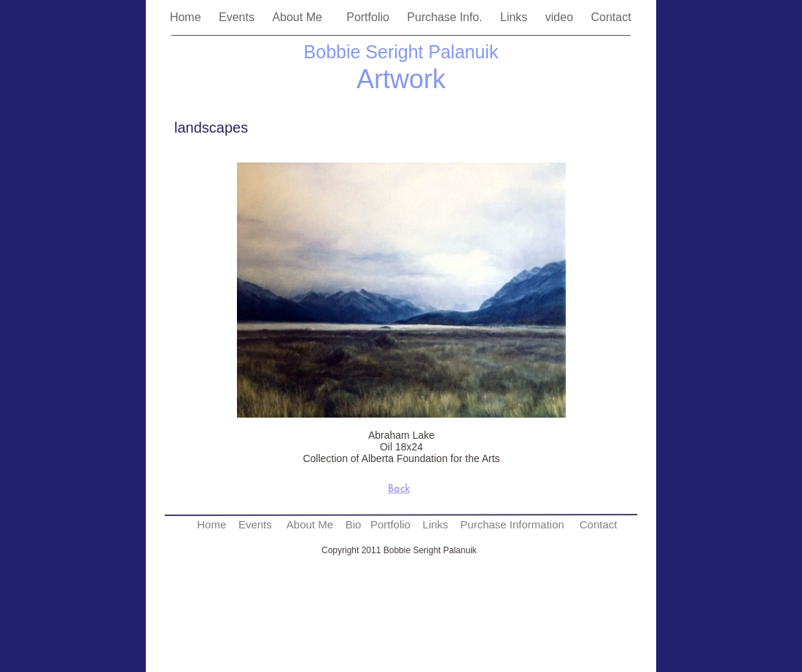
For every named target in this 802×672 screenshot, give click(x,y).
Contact (612, 17)
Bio (354, 524)
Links (515, 17)
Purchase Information (512, 524)
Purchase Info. (446, 17)
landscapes (211, 128)
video (561, 17)
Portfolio (369, 17)
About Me (302, 17)
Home (187, 17)
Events (238, 17)
